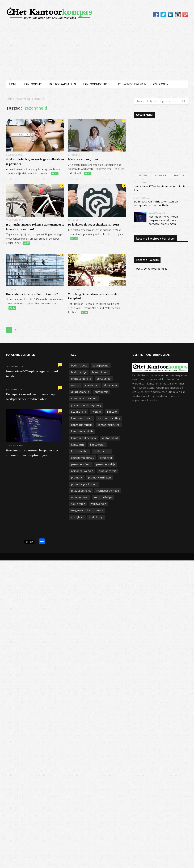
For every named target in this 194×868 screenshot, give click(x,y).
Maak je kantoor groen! (83, 159)
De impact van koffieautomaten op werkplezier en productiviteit (30, 397)
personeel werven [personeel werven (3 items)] (82, 471)
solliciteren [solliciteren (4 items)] (78, 504)
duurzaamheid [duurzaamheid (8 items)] (80, 392)
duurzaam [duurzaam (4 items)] (111, 385)
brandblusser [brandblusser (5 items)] (100, 372)
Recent (143, 175)
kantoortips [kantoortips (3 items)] (97, 445)
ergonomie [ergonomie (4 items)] (102, 392)
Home (13, 84)
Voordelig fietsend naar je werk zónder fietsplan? (93, 296)
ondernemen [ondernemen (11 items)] (102, 451)
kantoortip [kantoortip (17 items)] (78, 445)
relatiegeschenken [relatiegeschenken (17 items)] (108, 491)
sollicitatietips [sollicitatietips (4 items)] (103, 497)
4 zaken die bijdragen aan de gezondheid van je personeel (35, 162)
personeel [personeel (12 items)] (106, 458)
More (55, 174)
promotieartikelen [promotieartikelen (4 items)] (100, 478)
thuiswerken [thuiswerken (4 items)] (98, 504)
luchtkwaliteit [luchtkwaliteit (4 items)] (80, 451)
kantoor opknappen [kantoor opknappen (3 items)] (84, 438)
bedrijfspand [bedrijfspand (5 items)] (101, 366)
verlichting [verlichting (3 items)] (96, 517)
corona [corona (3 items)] (75, 385)
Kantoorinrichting (96, 84)
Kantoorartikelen (63, 84)
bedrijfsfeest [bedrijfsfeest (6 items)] (79, 366)
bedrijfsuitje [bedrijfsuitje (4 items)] (79, 372)
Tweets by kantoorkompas (151, 269)
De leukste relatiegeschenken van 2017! (93, 225)
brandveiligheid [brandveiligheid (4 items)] (81, 379)
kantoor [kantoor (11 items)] (112, 412)
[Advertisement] (97, 54)
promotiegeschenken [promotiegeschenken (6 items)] (84, 484)
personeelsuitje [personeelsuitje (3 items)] (106, 464)
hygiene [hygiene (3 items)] (97, 412)
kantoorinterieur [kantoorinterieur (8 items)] (82, 425)
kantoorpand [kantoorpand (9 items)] (110, 438)
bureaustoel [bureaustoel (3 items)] (104, 379)
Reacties (179, 175)
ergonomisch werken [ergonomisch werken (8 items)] (84, 399)
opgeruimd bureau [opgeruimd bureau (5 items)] (83, 458)
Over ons (160, 84)
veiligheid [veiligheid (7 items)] (77, 517)
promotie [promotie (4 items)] (77, 478)
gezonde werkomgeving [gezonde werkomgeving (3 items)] (86, 405)
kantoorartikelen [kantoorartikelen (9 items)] (82, 418)
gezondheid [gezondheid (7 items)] (79, 412)
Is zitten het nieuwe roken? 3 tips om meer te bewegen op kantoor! (35, 227)
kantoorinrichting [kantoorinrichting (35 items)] (109, 418)
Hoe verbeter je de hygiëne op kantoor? (32, 294)
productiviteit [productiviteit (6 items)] (107, 471)
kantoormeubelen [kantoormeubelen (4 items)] (109, 425)
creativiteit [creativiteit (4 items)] (92, 385)
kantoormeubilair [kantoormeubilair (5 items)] (82, 431)
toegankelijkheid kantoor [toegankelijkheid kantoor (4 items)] (87, 511)
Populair (161, 175)
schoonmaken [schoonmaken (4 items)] (80, 497)
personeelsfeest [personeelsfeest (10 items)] (81, 464)
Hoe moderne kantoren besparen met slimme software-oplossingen (163, 220)
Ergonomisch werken (131, 84)
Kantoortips (33, 84)
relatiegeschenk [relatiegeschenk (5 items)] (81, 491)
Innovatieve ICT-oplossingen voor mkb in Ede (33, 374)
